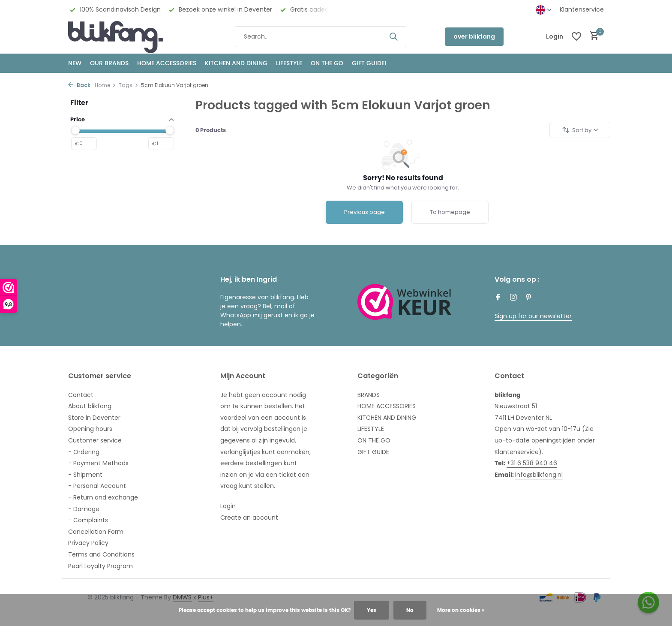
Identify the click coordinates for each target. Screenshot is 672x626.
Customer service (95, 440)
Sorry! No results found (403, 178)
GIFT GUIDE (373, 452)
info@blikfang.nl (539, 475)
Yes (372, 610)
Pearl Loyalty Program (100, 566)
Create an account (249, 518)
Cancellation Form (96, 532)
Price (122, 119)
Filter (79, 103)
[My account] (555, 37)
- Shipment (85, 475)
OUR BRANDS (109, 63)
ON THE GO (327, 63)
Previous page (364, 212)
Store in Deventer (94, 418)
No (410, 610)
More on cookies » (461, 610)
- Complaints (88, 520)
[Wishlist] (576, 36)
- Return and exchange (103, 497)
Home (105, 85)
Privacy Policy (88, 543)
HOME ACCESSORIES (167, 63)
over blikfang (474, 36)
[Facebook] (498, 298)
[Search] (321, 37)
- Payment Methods (98, 463)
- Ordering (84, 452)
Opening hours (90, 429)
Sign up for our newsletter (533, 316)
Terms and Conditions (101, 554)
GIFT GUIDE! (369, 63)
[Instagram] (513, 298)
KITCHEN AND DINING (236, 63)
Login (228, 506)
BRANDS (369, 395)
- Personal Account (97, 486)
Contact (81, 395)
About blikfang (90, 406)
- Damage (84, 509)
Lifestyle (289, 63)
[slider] (75, 130)
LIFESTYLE (371, 429)
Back (79, 85)
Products (211, 130)
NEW (75, 63)
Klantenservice (582, 9)
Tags (129, 85)
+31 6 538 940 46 (532, 463)
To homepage (450, 212)
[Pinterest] (529, 298)
